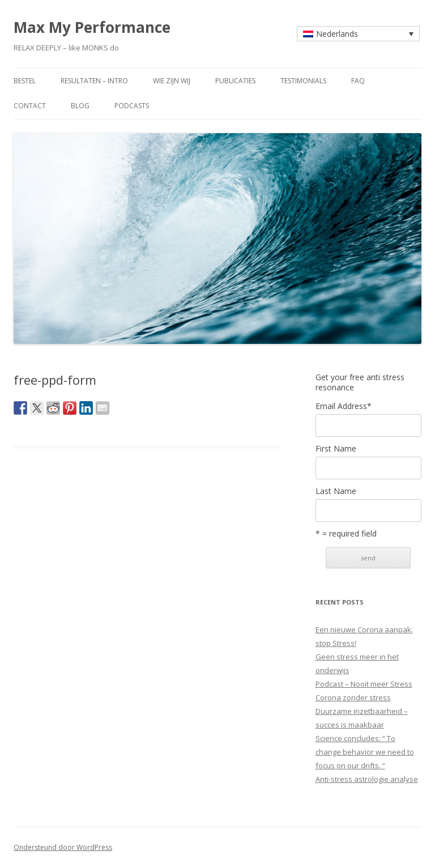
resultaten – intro (94, 81)
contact (30, 106)
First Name (336, 449)
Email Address (344, 406)
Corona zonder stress (353, 697)
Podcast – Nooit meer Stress (364, 684)
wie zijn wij (172, 81)
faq (358, 81)
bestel (25, 81)
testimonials (303, 81)
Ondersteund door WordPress (63, 847)
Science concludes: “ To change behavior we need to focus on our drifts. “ (365, 752)
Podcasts (132, 106)
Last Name (336, 491)
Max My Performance (92, 27)
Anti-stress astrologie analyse (367, 779)
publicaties (235, 81)
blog (80, 106)
